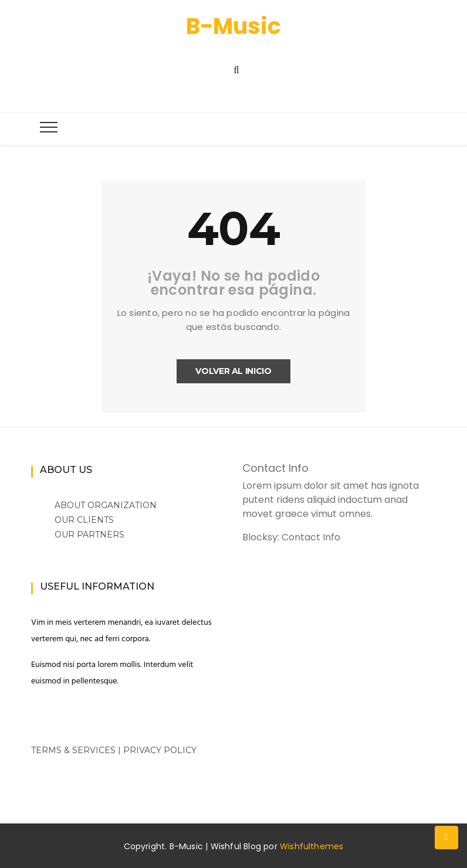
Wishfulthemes (312, 846)
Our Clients (84, 520)
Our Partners (89, 535)
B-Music (233, 26)
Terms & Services (73, 750)
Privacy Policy (160, 750)
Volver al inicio (233, 371)
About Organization (106, 505)
